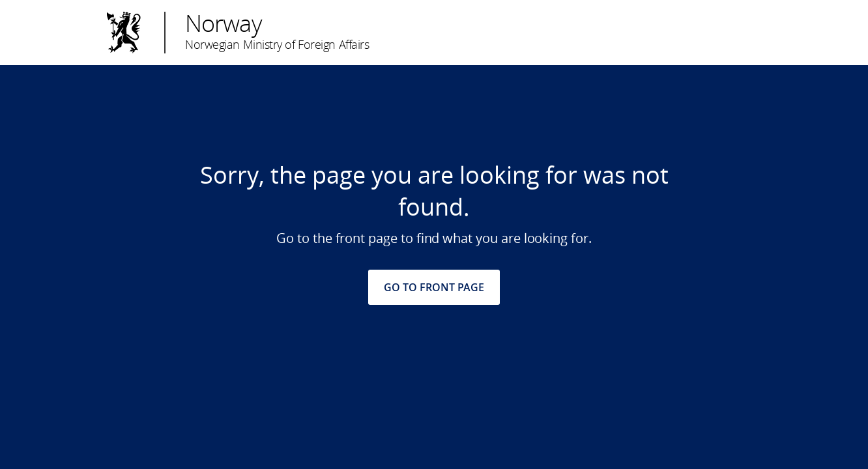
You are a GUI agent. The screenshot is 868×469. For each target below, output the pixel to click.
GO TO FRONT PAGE (434, 287)
